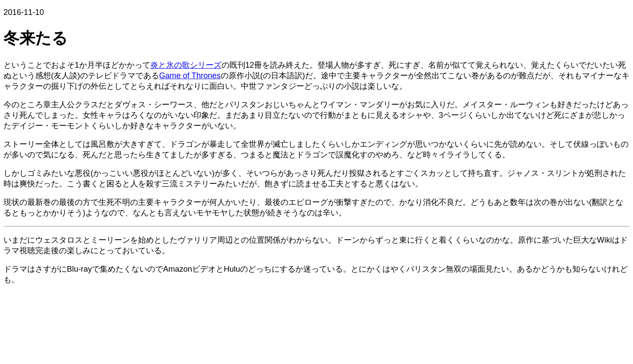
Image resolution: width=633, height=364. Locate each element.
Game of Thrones (190, 76)
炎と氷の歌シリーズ (186, 65)
